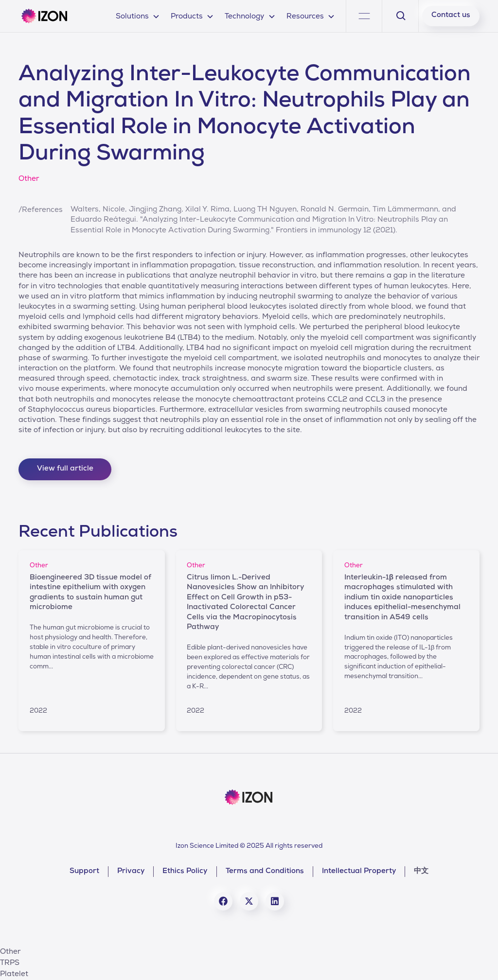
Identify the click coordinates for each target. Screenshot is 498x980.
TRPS (10, 963)
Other (10, 952)
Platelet (14, 975)
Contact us (451, 16)
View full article (65, 469)
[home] (44, 16)
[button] (138, 16)
